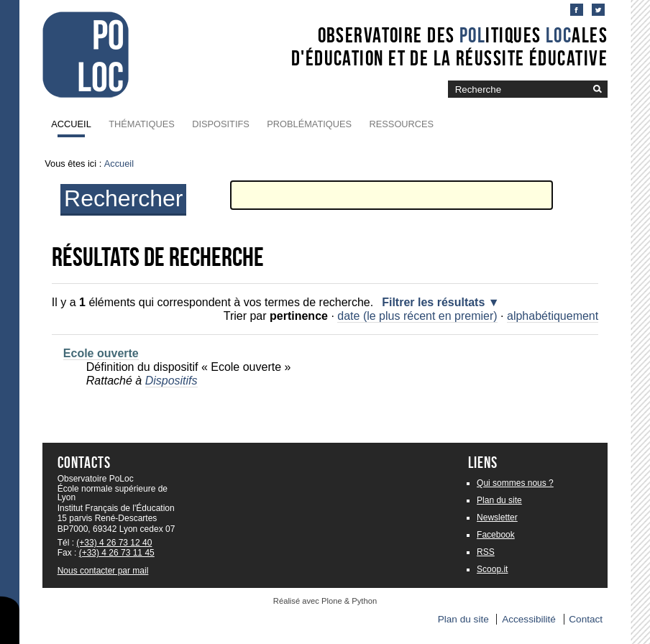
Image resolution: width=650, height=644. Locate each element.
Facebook (496, 535)
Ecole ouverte (101, 353)
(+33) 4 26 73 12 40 (114, 543)
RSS (486, 552)
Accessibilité (529, 619)
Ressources (402, 124)
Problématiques (309, 124)
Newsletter (497, 517)
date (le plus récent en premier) (417, 316)
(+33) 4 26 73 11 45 (117, 553)
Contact (586, 619)
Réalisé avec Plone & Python (325, 601)
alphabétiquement (553, 316)
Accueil (71, 124)
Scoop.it (492, 569)
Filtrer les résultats (433, 302)
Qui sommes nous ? (515, 483)
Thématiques (141, 124)
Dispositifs (221, 124)
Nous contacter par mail (103, 571)
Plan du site (499, 500)
